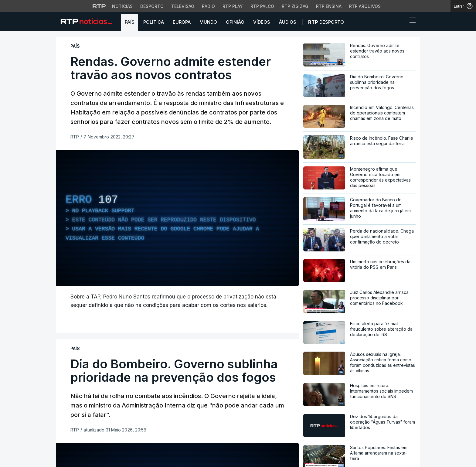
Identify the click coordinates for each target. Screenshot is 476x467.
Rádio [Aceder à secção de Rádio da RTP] (208, 6)
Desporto (326, 22)
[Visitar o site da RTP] (99, 6)
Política (154, 22)
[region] (177, 218)
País (130, 22)
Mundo (208, 22)
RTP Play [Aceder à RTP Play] (233, 6)
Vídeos (262, 22)
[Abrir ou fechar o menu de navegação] (411, 21)
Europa (182, 22)
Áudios (288, 22)
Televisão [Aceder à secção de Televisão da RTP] (183, 6)
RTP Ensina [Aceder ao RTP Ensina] (329, 6)
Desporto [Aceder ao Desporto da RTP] (152, 6)
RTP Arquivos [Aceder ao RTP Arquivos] (365, 6)
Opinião (235, 22)
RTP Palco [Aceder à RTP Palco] (262, 6)
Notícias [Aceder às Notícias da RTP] (122, 6)
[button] (401, 22)
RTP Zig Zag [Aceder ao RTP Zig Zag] (295, 6)
